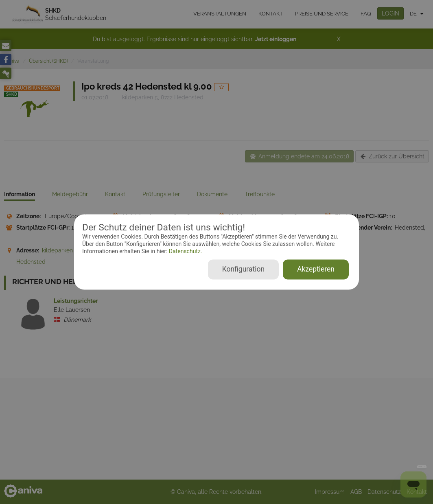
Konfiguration (243, 270)
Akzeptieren (316, 270)
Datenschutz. (185, 251)
